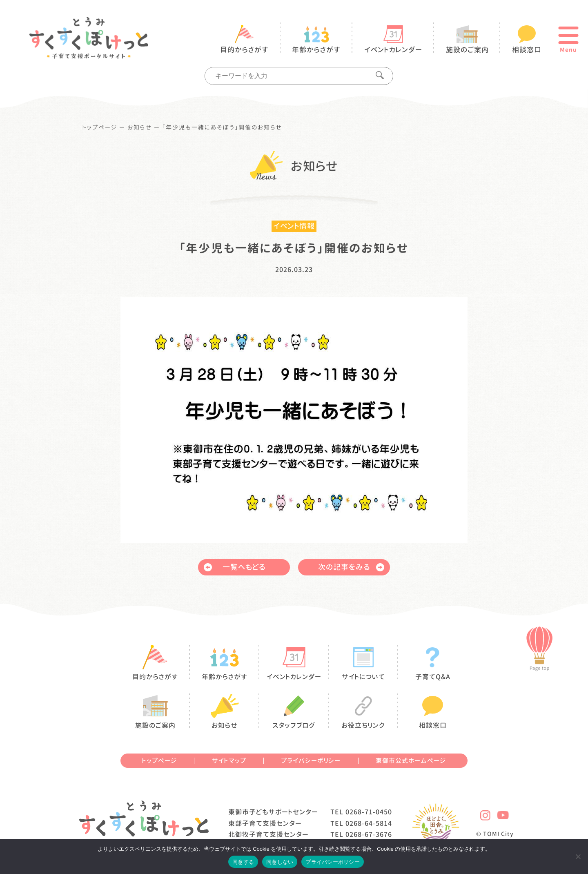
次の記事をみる (351, 567)
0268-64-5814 (369, 823)
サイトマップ (229, 761)
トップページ (100, 127)
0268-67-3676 (369, 834)
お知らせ (140, 127)
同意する (243, 862)
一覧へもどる (235, 567)
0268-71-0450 (369, 812)
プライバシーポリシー (311, 761)
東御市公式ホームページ (411, 761)
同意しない (280, 862)
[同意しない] (578, 856)
